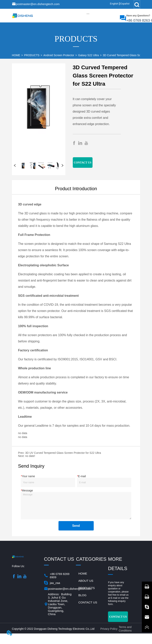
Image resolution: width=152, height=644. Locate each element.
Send (76, 526)
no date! (30, 456)
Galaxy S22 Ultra (88, 55)
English (114, 4)
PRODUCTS (32, 55)
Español (125, 4)
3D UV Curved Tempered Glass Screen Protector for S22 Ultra (63, 453)
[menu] (88, 14)
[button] (88, 14)
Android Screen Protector (59, 55)
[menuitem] (88, 14)
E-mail (114, 598)
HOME (16, 55)
